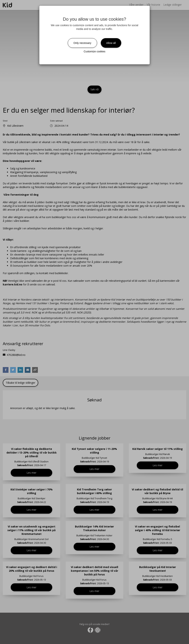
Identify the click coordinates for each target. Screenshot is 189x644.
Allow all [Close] (111, 43)
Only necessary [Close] (82, 43)
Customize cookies (94, 51)
